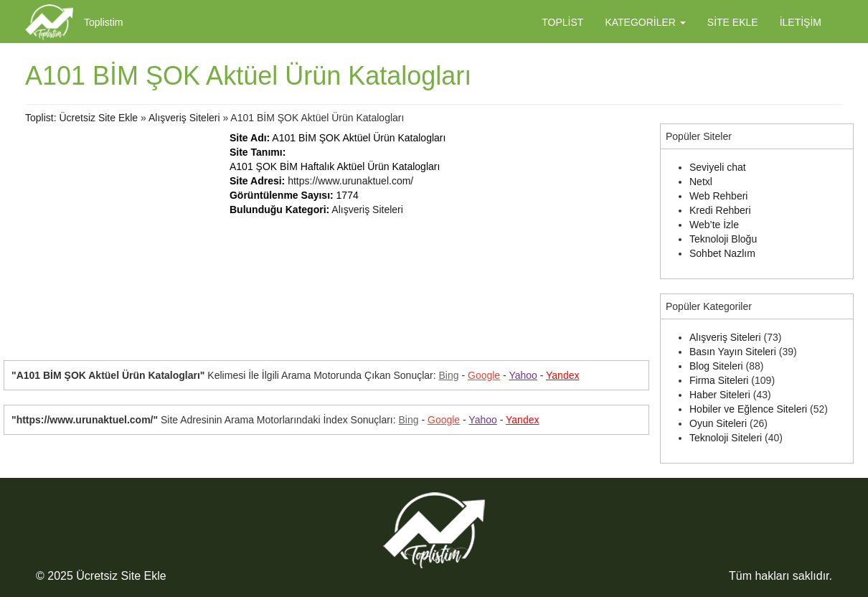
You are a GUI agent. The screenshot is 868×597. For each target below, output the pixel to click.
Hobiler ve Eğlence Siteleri (748, 409)
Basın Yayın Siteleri (733, 352)
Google (484, 375)
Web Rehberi (718, 196)
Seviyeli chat (718, 167)
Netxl (701, 182)
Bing (449, 375)
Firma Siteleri (719, 380)
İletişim (801, 22)
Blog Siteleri (716, 366)
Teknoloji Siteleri (726, 438)
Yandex (562, 375)
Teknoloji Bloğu (723, 239)
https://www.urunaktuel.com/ (350, 181)
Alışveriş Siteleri (184, 118)
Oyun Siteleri (718, 423)
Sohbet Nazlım (722, 253)
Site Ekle (733, 22)
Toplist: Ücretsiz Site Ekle (81, 118)
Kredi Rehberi (720, 210)
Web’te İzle (714, 225)
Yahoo (523, 375)
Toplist (562, 22)
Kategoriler (645, 22)
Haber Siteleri (720, 395)
